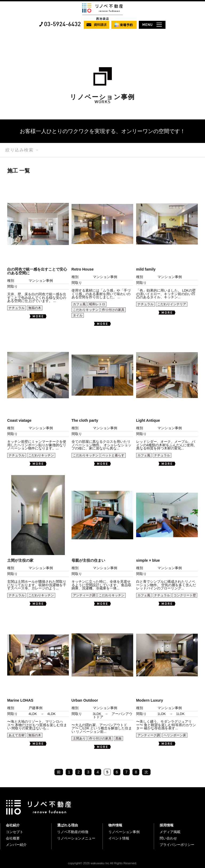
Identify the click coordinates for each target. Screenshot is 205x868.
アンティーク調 (84, 595)
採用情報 (167, 825)
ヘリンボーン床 (175, 735)
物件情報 (115, 825)
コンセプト (15, 832)
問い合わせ (168, 838)
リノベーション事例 (124, 832)
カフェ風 (79, 304)
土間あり (79, 738)
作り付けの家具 (113, 310)
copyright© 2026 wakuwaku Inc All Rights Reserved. (103, 863)
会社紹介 (13, 825)
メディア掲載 (170, 832)
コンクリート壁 (185, 595)
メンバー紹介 (16, 845)
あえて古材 (17, 735)
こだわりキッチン (86, 310)
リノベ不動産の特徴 (73, 832)
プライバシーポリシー (177, 845)
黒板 (119, 738)
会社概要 (13, 838)
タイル (78, 315)
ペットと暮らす (113, 455)
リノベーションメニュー (76, 838)
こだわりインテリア (172, 304)
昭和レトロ (97, 304)
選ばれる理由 (68, 825)
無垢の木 (35, 308)
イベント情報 (119, 838)
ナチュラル (17, 308)
